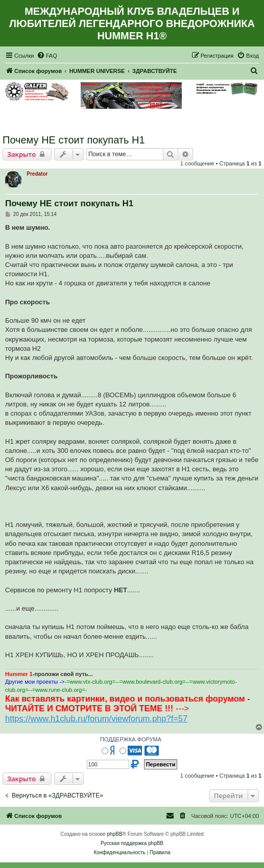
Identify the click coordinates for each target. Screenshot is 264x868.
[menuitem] (47, 56)
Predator (37, 174)
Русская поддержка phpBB (132, 843)
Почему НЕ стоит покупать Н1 (74, 140)
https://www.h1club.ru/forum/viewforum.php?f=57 (96, 718)
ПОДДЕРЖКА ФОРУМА (131, 739)
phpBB (115, 834)
